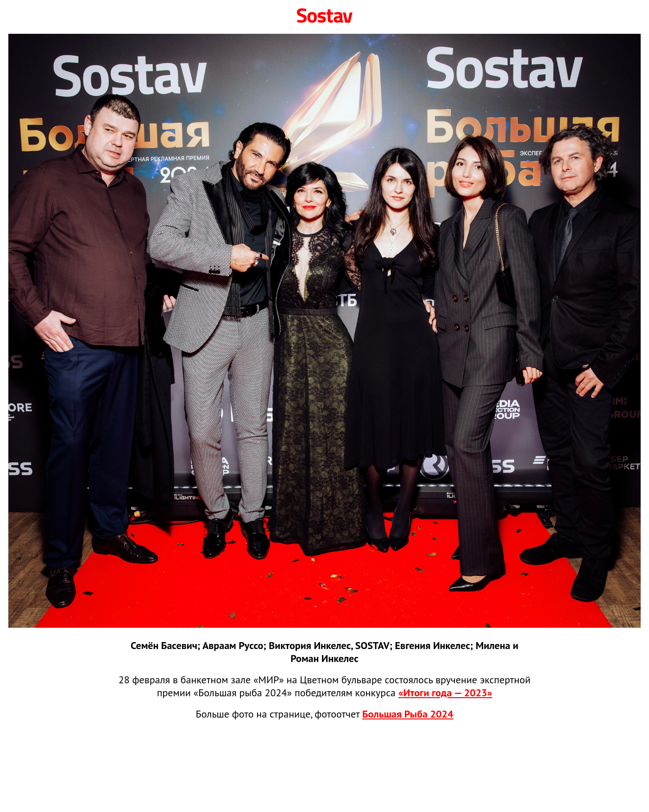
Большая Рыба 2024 (408, 714)
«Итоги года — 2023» (445, 693)
